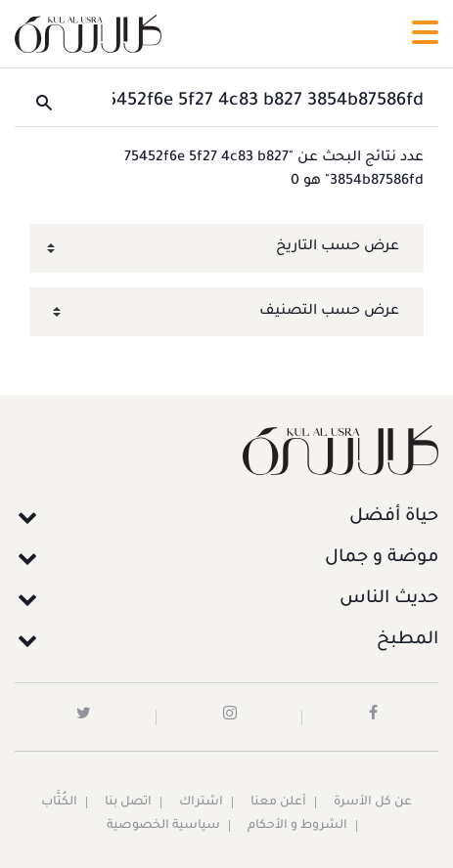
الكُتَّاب (59, 803)
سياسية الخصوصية (163, 826)
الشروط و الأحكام (297, 826)
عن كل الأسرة (373, 803)
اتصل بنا (128, 803)
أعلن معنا (278, 803)
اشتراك (201, 803)
